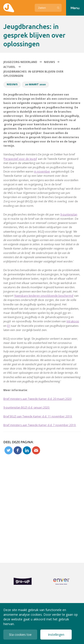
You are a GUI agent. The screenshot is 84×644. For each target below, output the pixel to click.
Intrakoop (73, 321)
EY (9, 326)
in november (42, 172)
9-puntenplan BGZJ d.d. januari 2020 (27, 407)
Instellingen (56, 635)
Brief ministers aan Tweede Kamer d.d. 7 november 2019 (40, 425)
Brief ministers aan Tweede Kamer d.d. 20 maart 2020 (37, 399)
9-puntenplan (69, 214)
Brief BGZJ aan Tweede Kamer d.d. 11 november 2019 (38, 416)
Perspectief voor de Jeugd (20, 159)
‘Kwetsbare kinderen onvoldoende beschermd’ (44, 296)
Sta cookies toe (20, 635)
